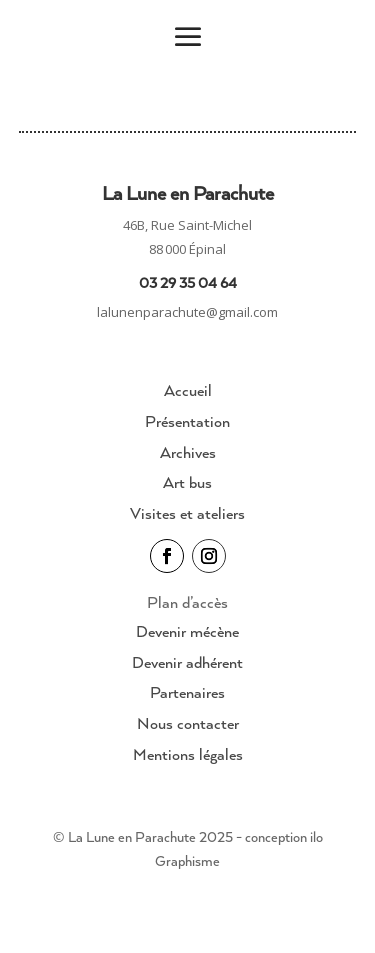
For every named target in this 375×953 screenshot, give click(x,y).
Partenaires (187, 692)
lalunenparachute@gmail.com (187, 312)
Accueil (188, 390)
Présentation (187, 421)
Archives (188, 452)
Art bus (187, 482)
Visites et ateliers (187, 513)
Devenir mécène (187, 631)
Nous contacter (188, 723)
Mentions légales (188, 754)
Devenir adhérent (187, 662)
